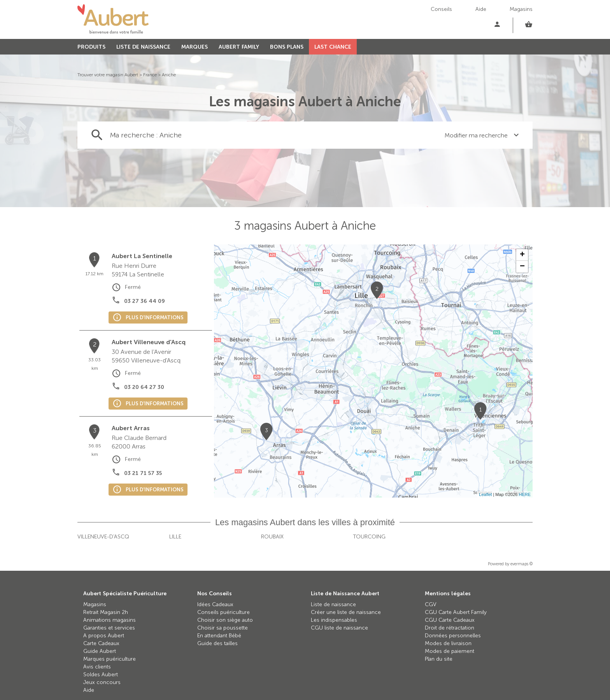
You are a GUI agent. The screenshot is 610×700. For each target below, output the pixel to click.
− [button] (522, 267)
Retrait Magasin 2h (106, 612)
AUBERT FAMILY (239, 47)
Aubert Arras (131, 428)
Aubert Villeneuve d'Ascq (149, 342)
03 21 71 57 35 (143, 473)
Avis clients (97, 667)
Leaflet (485, 494)
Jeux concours (102, 682)
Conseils (441, 9)
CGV (431, 604)
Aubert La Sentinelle (142, 256)
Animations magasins (110, 620)
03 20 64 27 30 (144, 387)
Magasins (521, 9)
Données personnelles (453, 636)
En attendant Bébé (219, 636)
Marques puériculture (110, 659)
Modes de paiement (450, 651)
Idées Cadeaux (215, 604)
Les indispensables (334, 620)
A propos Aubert (104, 636)
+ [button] (522, 255)
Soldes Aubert (101, 674)
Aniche (169, 75)
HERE (525, 494)
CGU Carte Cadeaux (450, 620)
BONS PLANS (287, 47)
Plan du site (439, 659)
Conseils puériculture (223, 612)
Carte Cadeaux (101, 643)
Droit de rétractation (450, 628)
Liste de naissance (333, 604)
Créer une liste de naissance (346, 612)
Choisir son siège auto (225, 620)
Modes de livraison (448, 643)
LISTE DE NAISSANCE (143, 47)
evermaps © (521, 564)
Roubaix (272, 537)
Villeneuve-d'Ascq (103, 537)
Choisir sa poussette (223, 628)
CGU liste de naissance (339, 628)
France (150, 75)
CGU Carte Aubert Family (456, 612)
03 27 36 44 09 (145, 301)
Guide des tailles (217, 643)
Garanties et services (109, 628)
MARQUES (195, 47)
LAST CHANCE (333, 47)
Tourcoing (369, 537)
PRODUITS (91, 47)
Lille (175, 537)
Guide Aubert (100, 651)
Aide (481, 9)
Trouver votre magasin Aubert (108, 75)
